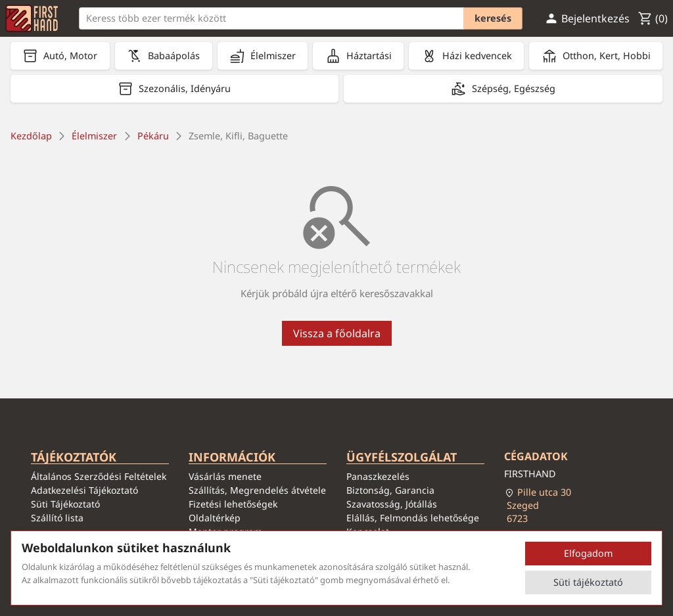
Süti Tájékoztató (65, 504)
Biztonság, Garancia (390, 490)
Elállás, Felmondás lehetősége (413, 518)
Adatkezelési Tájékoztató (84, 490)
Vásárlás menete (225, 476)
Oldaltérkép (215, 518)
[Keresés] (301, 18)
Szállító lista (57, 518)
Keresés (493, 18)
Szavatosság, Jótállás (392, 504)
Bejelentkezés (587, 18)
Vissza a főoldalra (337, 333)
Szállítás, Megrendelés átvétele (257, 490)
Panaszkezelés (378, 476)
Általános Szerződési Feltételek (99, 476)
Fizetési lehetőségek (233, 504)
